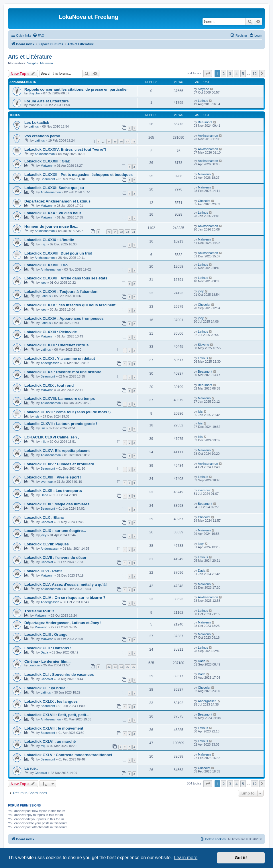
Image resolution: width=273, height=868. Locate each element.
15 (115, 141)
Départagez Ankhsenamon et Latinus (57, 201)
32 (109, 667)
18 (133, 141)
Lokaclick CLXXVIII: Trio (46, 265)
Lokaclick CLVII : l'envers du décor (55, 558)
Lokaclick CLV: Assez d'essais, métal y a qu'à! (66, 584)
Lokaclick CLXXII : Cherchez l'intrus (56, 345)
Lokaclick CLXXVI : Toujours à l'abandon (61, 292)
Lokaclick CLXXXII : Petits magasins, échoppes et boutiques (78, 175)
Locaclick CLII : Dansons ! (48, 648)
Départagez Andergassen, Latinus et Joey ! (63, 623)
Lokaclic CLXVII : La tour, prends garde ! (61, 424)
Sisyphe (33, 63)
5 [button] (243, 74)
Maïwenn (47, 63)
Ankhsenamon (208, 136)
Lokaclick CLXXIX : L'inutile (49, 240)
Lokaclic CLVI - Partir (43, 571)
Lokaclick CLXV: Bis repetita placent (57, 451)
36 (133, 667)
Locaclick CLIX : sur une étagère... (55, 531)
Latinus (203, 101)
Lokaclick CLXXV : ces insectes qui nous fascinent (70, 305)
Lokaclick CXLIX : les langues (51, 701)
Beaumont (205, 122)
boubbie (34, 665)
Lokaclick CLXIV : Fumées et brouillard (59, 464)
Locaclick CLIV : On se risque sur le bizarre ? (65, 598)
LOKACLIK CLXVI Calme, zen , (52, 437)
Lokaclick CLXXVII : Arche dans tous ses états (66, 278)
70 (109, 232)
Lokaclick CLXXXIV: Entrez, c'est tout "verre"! (65, 149)
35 (127, 667)
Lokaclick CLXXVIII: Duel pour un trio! (58, 253)
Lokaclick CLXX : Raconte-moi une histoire (63, 372)
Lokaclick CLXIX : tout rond (49, 385)
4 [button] (236, 74)
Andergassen (50, 363)
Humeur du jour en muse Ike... (51, 226)
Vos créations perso (42, 136)
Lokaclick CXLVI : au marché (50, 741)
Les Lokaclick (37, 123)
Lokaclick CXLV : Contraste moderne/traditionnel (68, 755)
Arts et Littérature (30, 57)
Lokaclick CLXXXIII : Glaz (47, 161)
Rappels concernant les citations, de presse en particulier (76, 89)
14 (109, 141)
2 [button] (224, 74)
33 (115, 667)
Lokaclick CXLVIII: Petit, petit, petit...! (57, 715)
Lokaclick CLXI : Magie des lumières (57, 504)
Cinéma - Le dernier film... (47, 661)
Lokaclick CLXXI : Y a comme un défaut (60, 358)
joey (44, 283)
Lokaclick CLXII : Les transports (53, 491)
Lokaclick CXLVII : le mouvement (54, 728)
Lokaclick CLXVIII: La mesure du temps (60, 399)
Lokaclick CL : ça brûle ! (46, 688)
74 (133, 232)
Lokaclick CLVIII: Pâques (47, 544)
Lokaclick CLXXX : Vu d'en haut (53, 213)
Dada (44, 495)
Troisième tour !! (39, 611)
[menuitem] (38, 35)
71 (115, 232)
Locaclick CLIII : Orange (46, 634)
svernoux (47, 482)
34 (121, 667)
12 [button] (255, 74)
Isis (37, 416)
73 (127, 232)
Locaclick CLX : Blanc (44, 518)
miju (44, 244)
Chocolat (204, 201)
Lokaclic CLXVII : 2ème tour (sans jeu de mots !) (67, 412)
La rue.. (31, 768)
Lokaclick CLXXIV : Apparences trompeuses (64, 318)
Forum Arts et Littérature (47, 101)
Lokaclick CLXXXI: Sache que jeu (54, 188)
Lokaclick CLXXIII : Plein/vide (51, 332)
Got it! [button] (241, 858)
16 (121, 141)
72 (121, 232)
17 (127, 141)
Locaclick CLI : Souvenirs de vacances (59, 675)
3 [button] (230, 74)
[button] (208, 74)
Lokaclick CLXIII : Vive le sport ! (53, 477)
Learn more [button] (186, 858)
